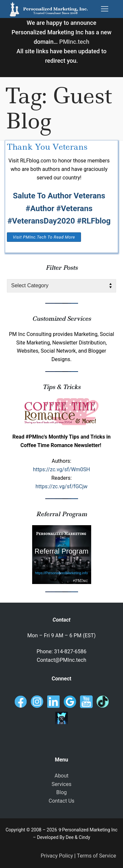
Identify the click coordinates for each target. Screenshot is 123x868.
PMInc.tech (74, 42)
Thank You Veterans (47, 147)
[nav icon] (105, 9)
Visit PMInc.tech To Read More (44, 237)
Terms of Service (96, 856)
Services (61, 784)
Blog (62, 792)
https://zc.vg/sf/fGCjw (61, 486)
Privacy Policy (57, 856)
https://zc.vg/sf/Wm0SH (61, 469)
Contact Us (61, 801)
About (61, 776)
